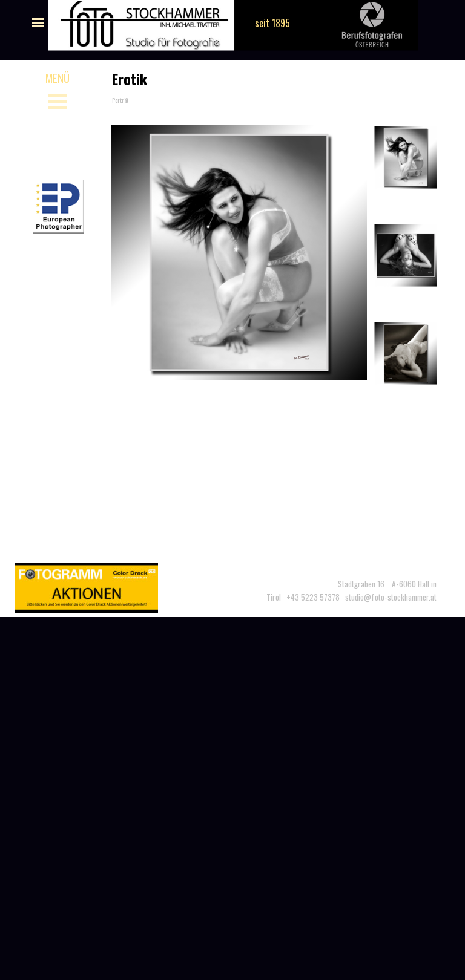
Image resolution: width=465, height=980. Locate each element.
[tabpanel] (341, 584)
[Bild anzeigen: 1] (406, 157)
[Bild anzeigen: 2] (406, 255)
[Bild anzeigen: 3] (406, 353)
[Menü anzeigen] (38, 22)
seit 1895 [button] (272, 23)
